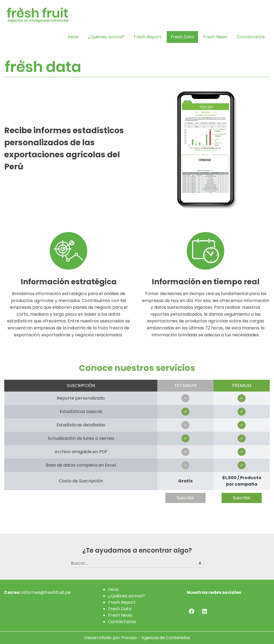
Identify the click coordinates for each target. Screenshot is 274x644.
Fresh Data (182, 37)
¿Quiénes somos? (106, 37)
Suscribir (186, 498)
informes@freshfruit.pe (46, 592)
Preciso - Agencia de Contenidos (156, 638)
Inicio (73, 37)
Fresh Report (148, 37)
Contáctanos (251, 37)
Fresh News (215, 37)
